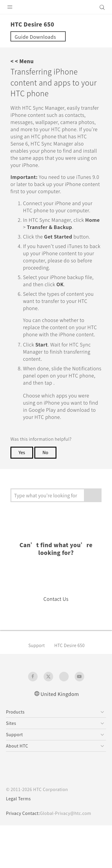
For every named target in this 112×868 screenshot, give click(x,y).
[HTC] (56, 7)
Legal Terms (20, 841)
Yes (22, 495)
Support (38, 688)
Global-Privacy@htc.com (70, 856)
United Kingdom (60, 736)
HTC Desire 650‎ (73, 688)
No (47, 495)
